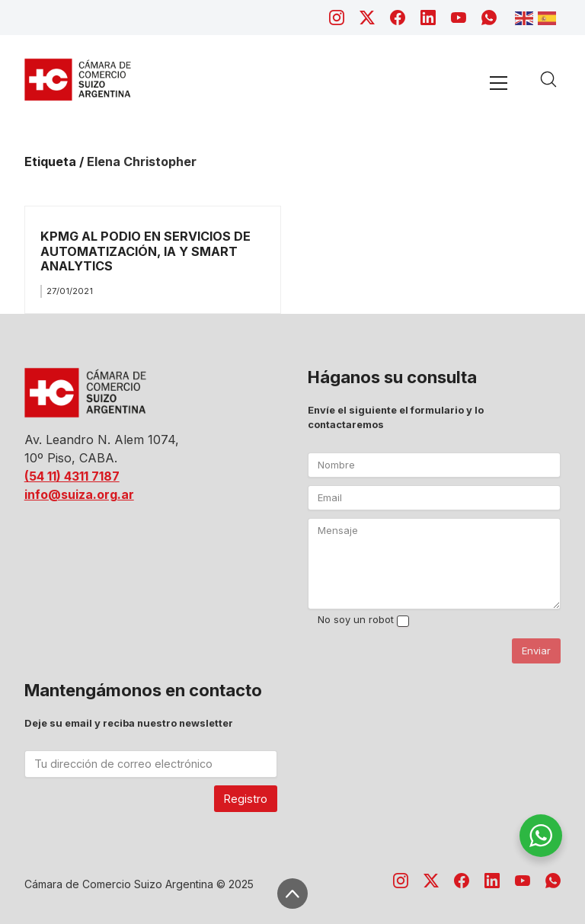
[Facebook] (398, 18)
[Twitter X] (367, 18)
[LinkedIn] (428, 18)
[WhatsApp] (489, 18)
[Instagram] (337, 18)
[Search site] (548, 79)
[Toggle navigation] (499, 83)
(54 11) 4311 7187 (72, 476)
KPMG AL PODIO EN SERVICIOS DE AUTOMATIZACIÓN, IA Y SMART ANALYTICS (145, 251)
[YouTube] (459, 18)
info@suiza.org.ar (79, 494)
